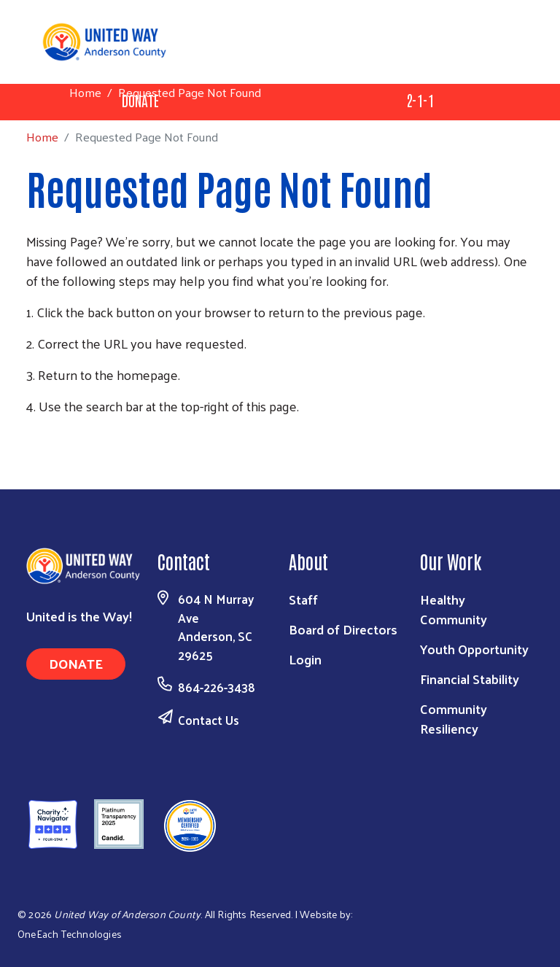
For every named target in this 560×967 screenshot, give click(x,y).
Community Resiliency (454, 718)
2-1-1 (420, 100)
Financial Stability (470, 679)
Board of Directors (343, 629)
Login (305, 659)
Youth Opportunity (474, 649)
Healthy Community (454, 609)
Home (85, 92)
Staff (303, 599)
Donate (76, 663)
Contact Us (209, 720)
